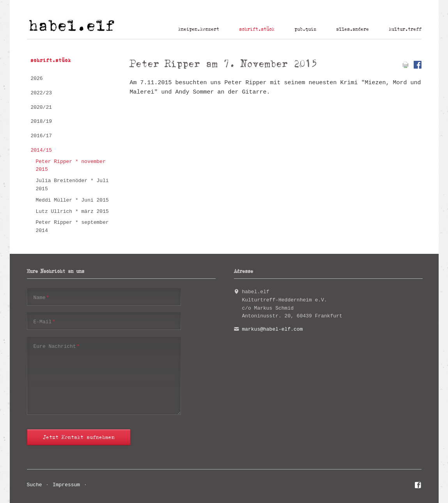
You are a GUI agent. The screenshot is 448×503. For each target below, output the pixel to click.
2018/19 (41, 121)
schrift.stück (257, 29)
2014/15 (41, 150)
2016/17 (41, 136)
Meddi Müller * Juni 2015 (72, 200)
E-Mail (44, 321)
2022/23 (41, 93)
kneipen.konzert (199, 29)
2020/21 (41, 107)
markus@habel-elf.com (272, 329)
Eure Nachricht (57, 346)
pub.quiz (305, 29)
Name (42, 297)
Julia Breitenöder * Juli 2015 (72, 185)
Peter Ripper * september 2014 (72, 227)
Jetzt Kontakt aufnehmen (79, 437)
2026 (36, 79)
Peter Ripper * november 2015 (71, 166)
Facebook (418, 486)
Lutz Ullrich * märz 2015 (72, 212)
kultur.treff (405, 29)
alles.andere (352, 29)
